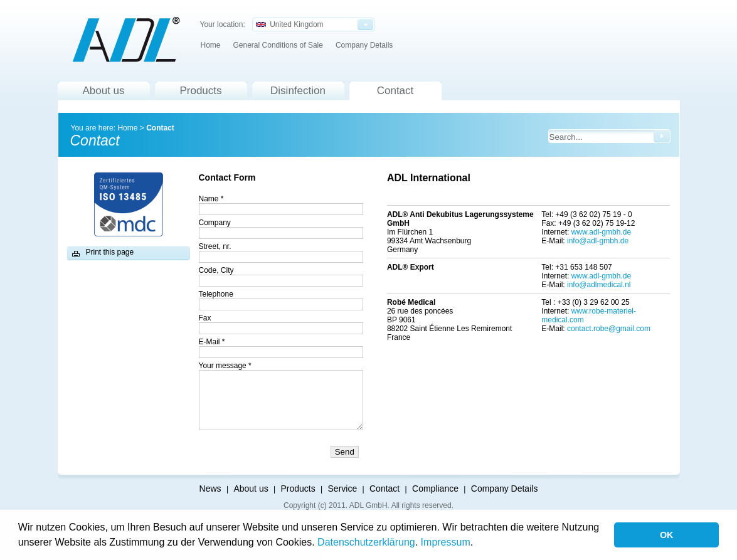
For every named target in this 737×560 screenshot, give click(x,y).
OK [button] (667, 535)
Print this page (110, 252)
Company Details (364, 45)
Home (211, 45)
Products (200, 91)
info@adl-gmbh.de (598, 241)
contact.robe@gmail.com (609, 329)
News (210, 489)
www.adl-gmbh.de (601, 232)
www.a (582, 276)
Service (343, 489)
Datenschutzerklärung (366, 542)
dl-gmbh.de (612, 276)
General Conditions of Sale (278, 45)
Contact (395, 91)
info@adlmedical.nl (599, 285)
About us (103, 91)
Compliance (435, 489)
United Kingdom (290, 24)
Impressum (446, 542)
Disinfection (298, 91)
